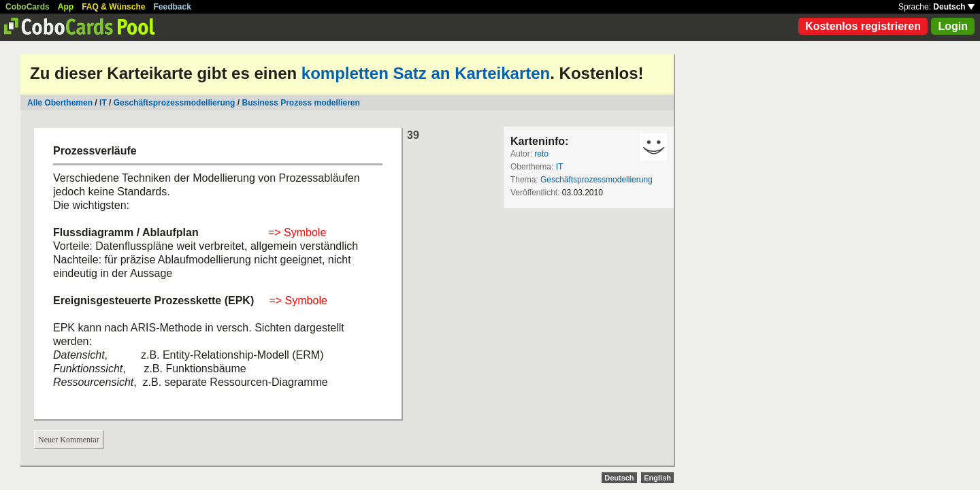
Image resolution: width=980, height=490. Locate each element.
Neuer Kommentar (69, 440)
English (657, 478)
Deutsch (954, 7)
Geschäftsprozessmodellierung (175, 103)
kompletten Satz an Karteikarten (426, 73)
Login (953, 26)
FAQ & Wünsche (113, 7)
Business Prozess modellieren (300, 103)
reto (541, 154)
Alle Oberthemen (60, 103)
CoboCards (28, 7)
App (66, 7)
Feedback (173, 7)
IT (103, 103)
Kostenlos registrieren (863, 26)
